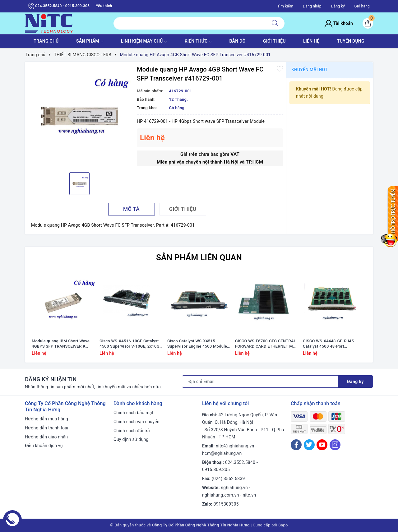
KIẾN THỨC (198, 42)
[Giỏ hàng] (368, 23)
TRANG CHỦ (46, 41)
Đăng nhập (312, 6)
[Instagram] (335, 445)
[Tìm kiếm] (275, 23)
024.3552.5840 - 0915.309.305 (59, 6)
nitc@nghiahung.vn (235, 446)
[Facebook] (296, 445)
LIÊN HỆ (311, 41)
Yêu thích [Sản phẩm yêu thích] (104, 6)
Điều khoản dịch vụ (44, 446)
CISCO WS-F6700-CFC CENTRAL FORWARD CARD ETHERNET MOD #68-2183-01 (267, 344)
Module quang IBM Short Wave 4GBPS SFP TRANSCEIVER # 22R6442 (61, 344)
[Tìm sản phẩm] (190, 23)
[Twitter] (309, 445)
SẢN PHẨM (90, 42)
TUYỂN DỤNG (351, 41)
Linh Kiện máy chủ (144, 42)
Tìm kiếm (285, 6)
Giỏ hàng (362, 6)
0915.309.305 (216, 470)
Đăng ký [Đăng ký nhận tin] (355, 382)
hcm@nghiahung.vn (222, 453)
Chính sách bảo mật (133, 413)
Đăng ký (338, 6)
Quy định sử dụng (131, 439)
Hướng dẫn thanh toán (47, 428)
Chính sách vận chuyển (137, 422)
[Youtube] (322, 445)
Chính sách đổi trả (132, 431)
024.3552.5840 (240, 462)
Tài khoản (339, 23)
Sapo (283, 525)
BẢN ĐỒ (237, 41)
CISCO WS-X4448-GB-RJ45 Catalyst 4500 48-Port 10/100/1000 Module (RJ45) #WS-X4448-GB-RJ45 (330, 344)
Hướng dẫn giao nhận (46, 437)
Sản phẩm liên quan (199, 257)
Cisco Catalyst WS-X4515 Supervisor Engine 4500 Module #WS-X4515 (197, 344)
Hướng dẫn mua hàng (46, 419)
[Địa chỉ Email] (260, 382)
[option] (79, 116)
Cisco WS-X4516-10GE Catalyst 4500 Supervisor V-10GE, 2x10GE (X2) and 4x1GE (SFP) (131, 344)
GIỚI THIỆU (274, 41)
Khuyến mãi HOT (310, 70)
